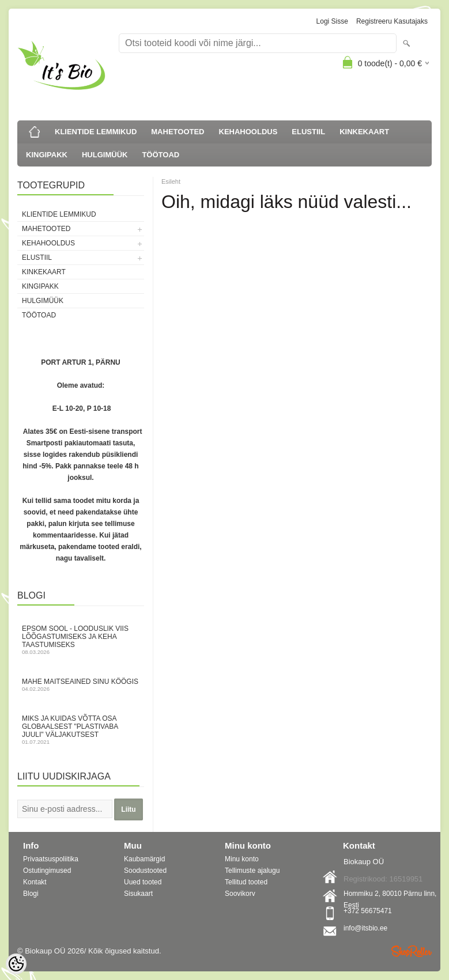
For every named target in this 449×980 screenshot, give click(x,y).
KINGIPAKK (47, 155)
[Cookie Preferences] (16, 964)
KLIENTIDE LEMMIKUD (96, 132)
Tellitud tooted (246, 882)
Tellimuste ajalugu (252, 871)
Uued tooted (143, 882)
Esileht (171, 181)
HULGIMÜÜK (105, 155)
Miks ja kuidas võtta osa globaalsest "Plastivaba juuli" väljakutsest (81, 730)
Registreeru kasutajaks (392, 21)
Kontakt (35, 882)
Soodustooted (145, 871)
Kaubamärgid (144, 859)
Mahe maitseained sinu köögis (81, 685)
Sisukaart (138, 894)
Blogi (31, 894)
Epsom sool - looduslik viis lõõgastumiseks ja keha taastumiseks (81, 640)
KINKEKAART (364, 132)
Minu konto (242, 859)
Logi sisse (332, 21)
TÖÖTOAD (161, 155)
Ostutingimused (47, 871)
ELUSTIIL (308, 132)
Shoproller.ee (412, 951)
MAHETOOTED (178, 132)
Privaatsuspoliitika (51, 859)
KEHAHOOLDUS (248, 132)
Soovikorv (240, 894)
